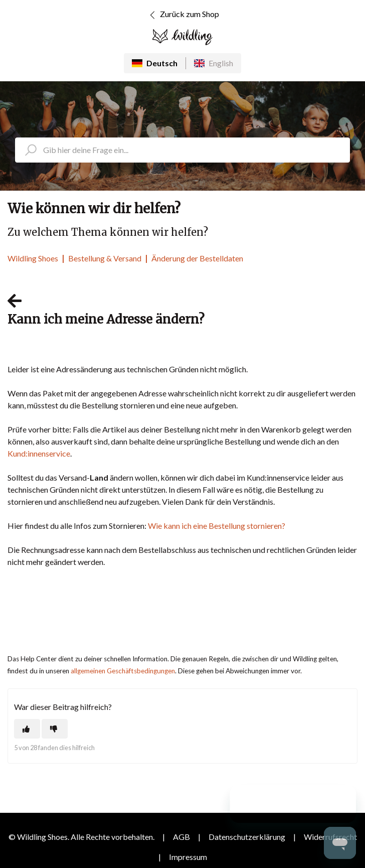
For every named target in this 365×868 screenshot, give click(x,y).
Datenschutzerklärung (247, 837)
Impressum (188, 857)
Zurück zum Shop (183, 15)
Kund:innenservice (39, 453)
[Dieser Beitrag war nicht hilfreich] (55, 729)
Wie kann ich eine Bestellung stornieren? (217, 526)
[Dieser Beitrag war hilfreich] (27, 729)
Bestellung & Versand (105, 258)
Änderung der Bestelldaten (197, 258)
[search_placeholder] (182, 150)
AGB (181, 837)
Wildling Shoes (33, 258)
